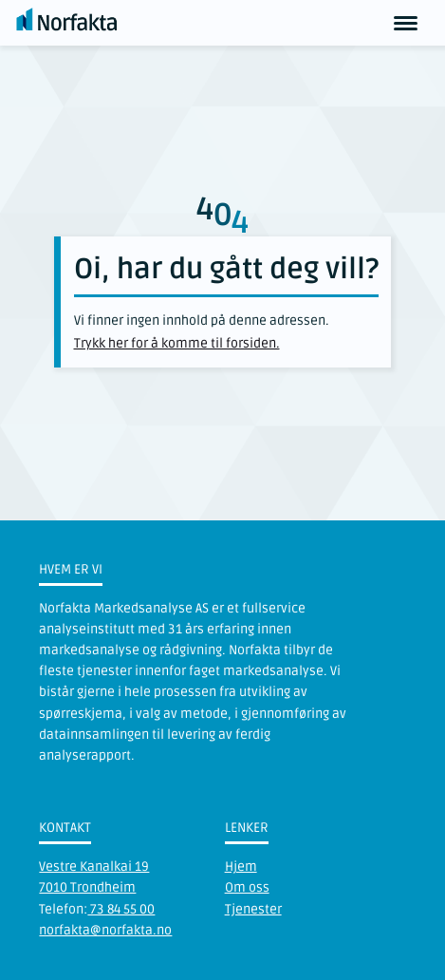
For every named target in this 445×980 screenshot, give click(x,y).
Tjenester (253, 909)
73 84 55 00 (121, 909)
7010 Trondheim (87, 887)
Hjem (241, 867)
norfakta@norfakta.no (105, 930)
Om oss (247, 887)
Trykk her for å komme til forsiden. (177, 343)
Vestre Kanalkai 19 (94, 867)
